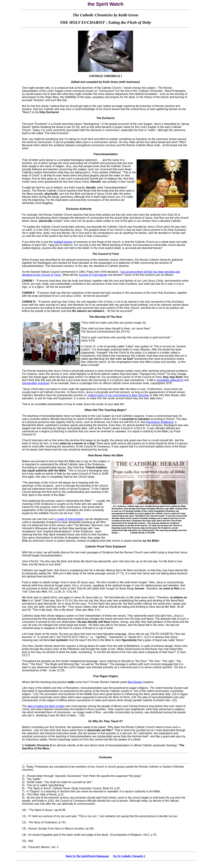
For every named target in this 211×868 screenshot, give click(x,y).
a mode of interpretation (69, 519)
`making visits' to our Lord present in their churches (118, 395)
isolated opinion (63, 242)
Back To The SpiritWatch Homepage (87, 856)
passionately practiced (36, 383)
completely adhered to (170, 380)
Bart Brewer (135, 682)
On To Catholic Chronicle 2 (129, 856)
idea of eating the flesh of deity (46, 706)
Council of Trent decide (93, 275)
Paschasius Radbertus (160, 422)
